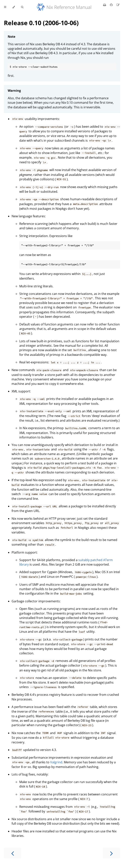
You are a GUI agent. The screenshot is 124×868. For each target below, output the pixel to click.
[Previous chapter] (13, 853)
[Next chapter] (111, 853)
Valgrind (56, 762)
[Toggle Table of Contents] (5, 7)
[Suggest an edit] (118, 5)
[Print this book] (105, 5)
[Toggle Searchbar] (22, 7)
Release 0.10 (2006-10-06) (41, 23)
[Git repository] (112, 5)
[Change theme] (14, 7)
